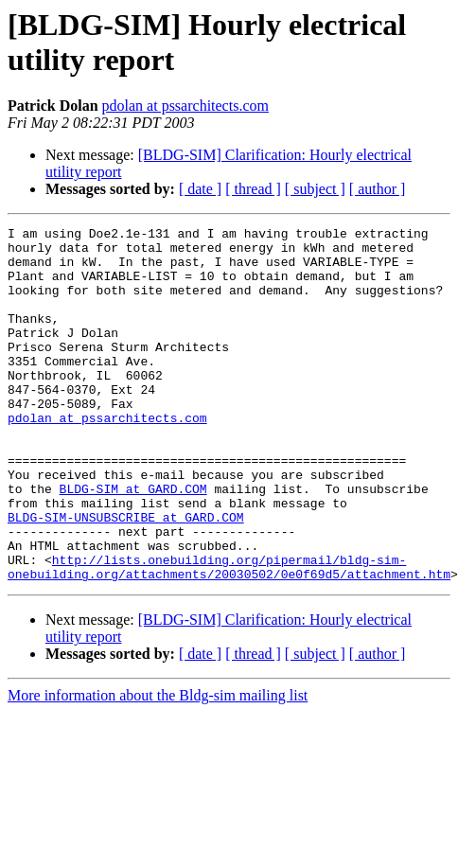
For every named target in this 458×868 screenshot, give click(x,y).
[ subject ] (315, 189)
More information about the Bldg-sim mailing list (158, 766)
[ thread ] (253, 189)
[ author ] (378, 189)
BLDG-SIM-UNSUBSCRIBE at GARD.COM (126, 576)
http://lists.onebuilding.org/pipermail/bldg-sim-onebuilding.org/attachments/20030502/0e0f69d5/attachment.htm (229, 636)
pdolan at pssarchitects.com (185, 106)
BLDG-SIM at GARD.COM (133, 542)
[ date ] (200, 189)
